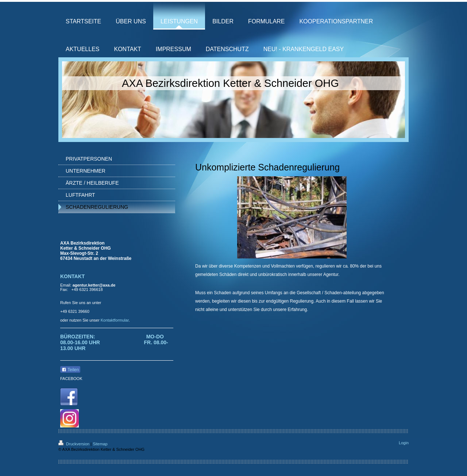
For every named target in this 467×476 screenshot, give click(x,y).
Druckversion (74, 444)
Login (404, 443)
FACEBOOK (71, 379)
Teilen (70, 370)
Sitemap (100, 444)
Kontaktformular (115, 320)
